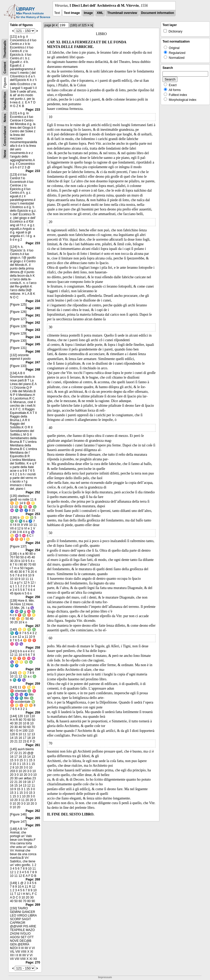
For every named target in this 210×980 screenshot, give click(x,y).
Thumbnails (5, 49)
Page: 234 (33, 301)
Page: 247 (33, 362)
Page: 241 (33, 315)
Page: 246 (33, 352)
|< (53, 25)
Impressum (105, 977)
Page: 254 (33, 543)
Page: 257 (33, 626)
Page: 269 (33, 905)
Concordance (5, 136)
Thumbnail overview (122, 13)
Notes (5, 118)
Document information (158, 13)
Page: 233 (33, 110)
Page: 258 (33, 648)
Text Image (72, 13)
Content (5, 68)
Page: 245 (33, 344)
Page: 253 (33, 514)
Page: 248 (33, 370)
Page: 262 (33, 811)
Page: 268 (33, 879)
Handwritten (5, 101)
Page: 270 (33, 962)
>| (91, 25)
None (5, 154)
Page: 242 (33, 323)
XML (100, 13)
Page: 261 (33, 745)
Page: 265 (33, 818)
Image (88, 13)
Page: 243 (33, 330)
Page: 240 (33, 308)
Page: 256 (33, 597)
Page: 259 (33, 684)
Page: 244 (33, 337)
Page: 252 (33, 492)
